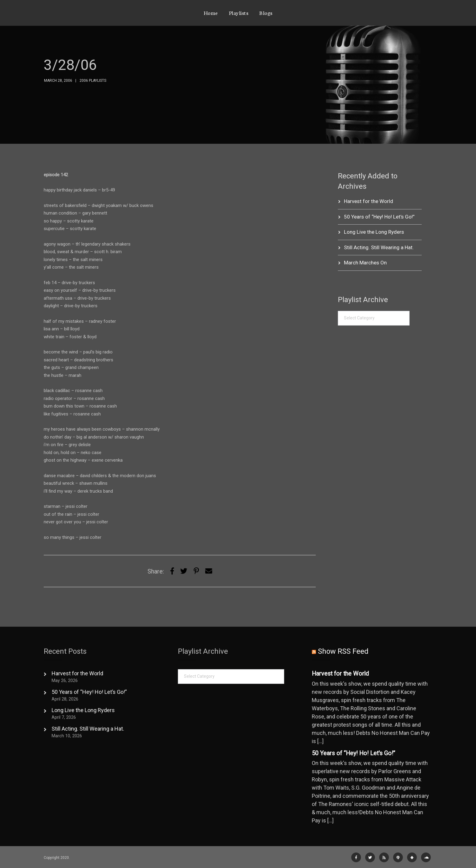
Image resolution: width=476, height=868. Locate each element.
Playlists (239, 12)
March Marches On (365, 263)
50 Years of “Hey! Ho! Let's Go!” (354, 753)
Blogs (266, 12)
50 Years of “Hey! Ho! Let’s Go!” (379, 217)
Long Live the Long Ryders (374, 232)
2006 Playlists (93, 81)
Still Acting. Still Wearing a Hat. (379, 247)
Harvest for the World (369, 201)
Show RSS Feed (343, 651)
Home (211, 12)
